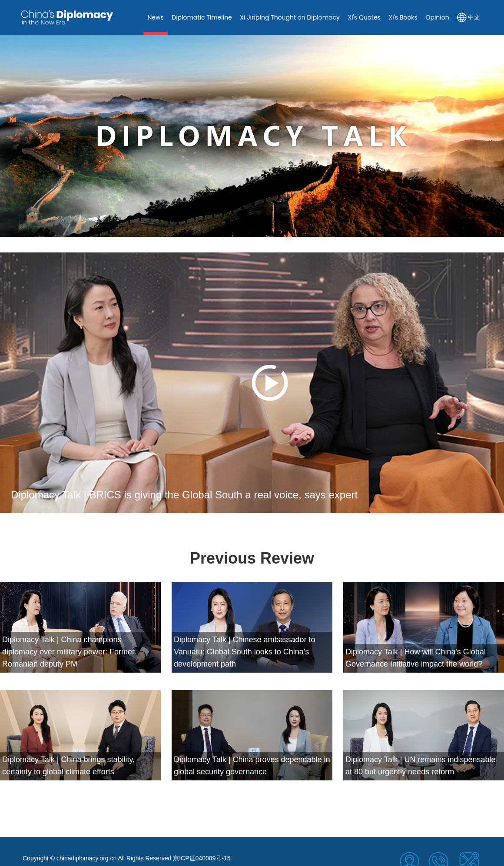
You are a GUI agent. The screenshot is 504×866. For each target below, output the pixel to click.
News (155, 17)
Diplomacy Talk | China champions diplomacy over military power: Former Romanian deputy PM (68, 652)
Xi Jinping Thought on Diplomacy (290, 17)
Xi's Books (403, 17)
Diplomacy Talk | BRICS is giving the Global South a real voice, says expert (184, 495)
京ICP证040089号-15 (202, 858)
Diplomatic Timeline (202, 17)
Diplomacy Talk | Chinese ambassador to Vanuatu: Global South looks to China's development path (245, 652)
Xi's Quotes (364, 17)
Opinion (437, 17)
